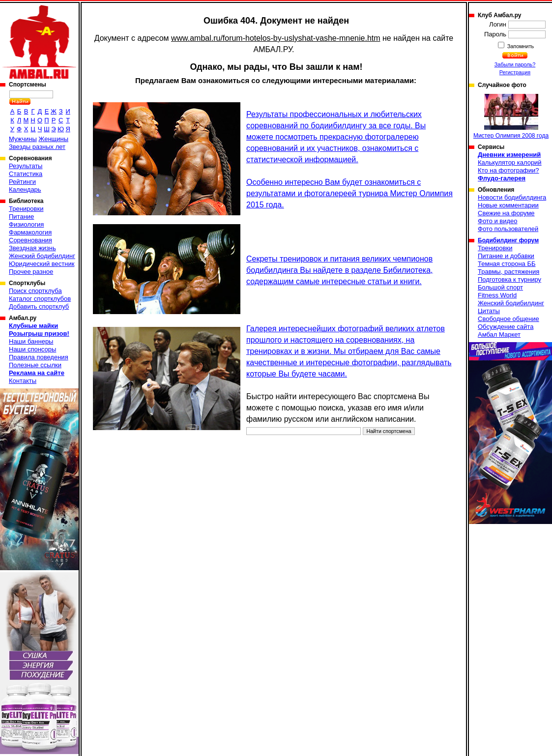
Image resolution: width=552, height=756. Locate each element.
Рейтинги (22, 182)
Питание (21, 217)
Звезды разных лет (37, 147)
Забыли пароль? (515, 64)
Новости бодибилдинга (512, 197)
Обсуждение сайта (506, 327)
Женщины (53, 139)
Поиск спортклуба (35, 291)
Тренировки (26, 209)
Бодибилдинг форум (508, 240)
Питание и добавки (506, 256)
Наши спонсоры (32, 349)
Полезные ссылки (35, 365)
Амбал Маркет (499, 334)
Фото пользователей (508, 229)
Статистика (26, 174)
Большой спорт (500, 287)
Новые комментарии (508, 205)
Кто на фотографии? (508, 170)
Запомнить (520, 46)
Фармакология (30, 232)
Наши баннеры (31, 341)
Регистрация (515, 72)
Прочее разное (31, 272)
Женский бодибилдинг (42, 256)
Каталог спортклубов (40, 299)
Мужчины (23, 139)
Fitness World (497, 295)
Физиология (26, 224)
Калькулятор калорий (510, 162)
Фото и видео (498, 221)
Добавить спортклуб (39, 306)
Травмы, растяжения (508, 272)
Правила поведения (39, 357)
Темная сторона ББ (507, 264)
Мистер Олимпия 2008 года (511, 116)
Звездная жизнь (32, 248)
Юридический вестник (42, 264)
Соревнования (30, 240)
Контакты (23, 381)
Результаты (26, 166)
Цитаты (489, 311)
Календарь (25, 189)
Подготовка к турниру (509, 279)
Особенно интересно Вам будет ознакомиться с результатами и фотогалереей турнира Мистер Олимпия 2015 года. (349, 193)
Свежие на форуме (506, 213)
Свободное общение (508, 319)
